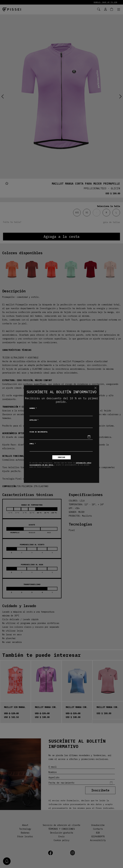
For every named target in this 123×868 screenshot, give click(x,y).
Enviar (61, 457)
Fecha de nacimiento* (39, 432)
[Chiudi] (95, 388)
